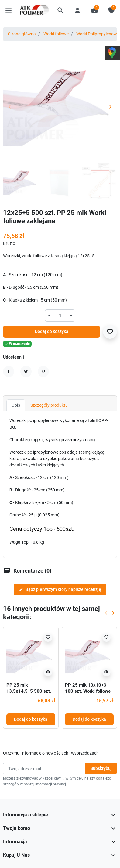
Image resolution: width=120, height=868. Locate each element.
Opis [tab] (16, 405)
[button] (60, 10)
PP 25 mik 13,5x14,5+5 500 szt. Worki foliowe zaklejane (30, 691)
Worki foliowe (56, 34)
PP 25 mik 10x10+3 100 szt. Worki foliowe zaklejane (88, 691)
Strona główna (22, 34)
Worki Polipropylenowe (98, 34)
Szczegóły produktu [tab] (49, 405)
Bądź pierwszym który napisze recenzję (60, 589)
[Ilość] (60, 315)
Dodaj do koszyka (52, 331)
